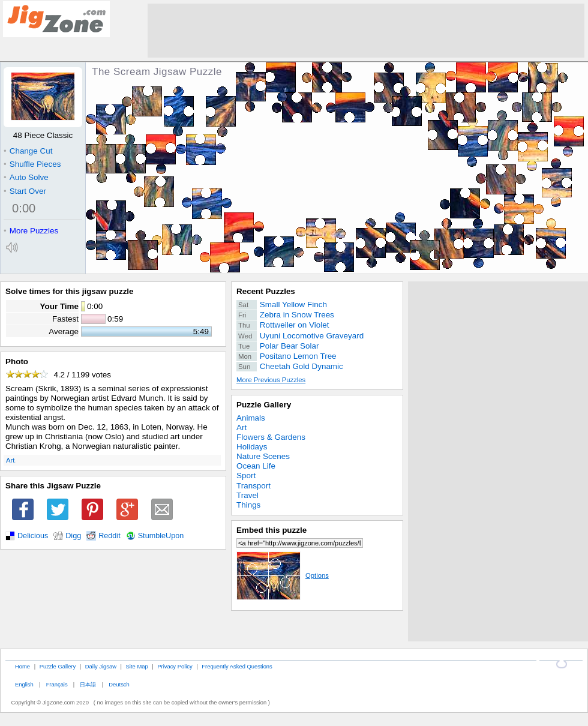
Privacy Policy (175, 666)
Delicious (33, 536)
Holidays (252, 447)
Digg (73, 536)
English (24, 684)
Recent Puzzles (266, 291)
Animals (251, 418)
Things (248, 505)
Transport (253, 486)
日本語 (88, 684)
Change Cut (28, 151)
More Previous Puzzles (271, 380)
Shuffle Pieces (32, 164)
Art (10, 460)
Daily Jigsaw (101, 666)
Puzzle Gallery (264, 405)
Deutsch (119, 684)
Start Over (25, 191)
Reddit (109, 536)
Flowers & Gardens (271, 437)
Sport (246, 475)
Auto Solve (26, 177)
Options (283, 575)
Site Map (137, 666)
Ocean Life (256, 466)
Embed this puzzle (271, 530)
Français (57, 684)
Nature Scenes (263, 456)
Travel (247, 495)
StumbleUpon (161, 536)
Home (22, 666)
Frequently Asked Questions (237, 666)
